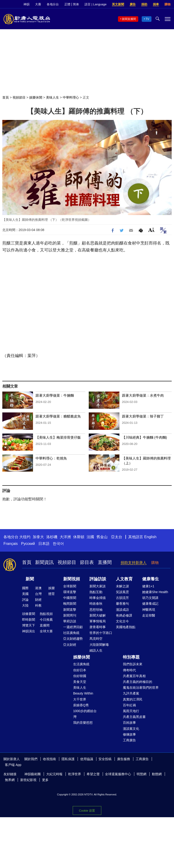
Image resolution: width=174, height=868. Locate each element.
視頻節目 (19, 97)
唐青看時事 (98, 627)
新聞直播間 (129, 19)
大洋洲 (65, 537)
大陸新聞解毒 (99, 645)
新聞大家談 (98, 586)
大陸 (25, 605)
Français (11, 544)
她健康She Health (155, 592)
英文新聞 (118, 4)
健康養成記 (150, 604)
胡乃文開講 (150, 598)
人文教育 (124, 579)
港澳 (38, 588)
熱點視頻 (46, 614)
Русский (28, 544)
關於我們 (31, 759)
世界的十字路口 (101, 633)
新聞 (30, 579)
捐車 (156, 4)
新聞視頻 (72, 579)
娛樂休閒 (36, 97)
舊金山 (102, 537)
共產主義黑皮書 (134, 717)
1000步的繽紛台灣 (85, 714)
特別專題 (131, 657)
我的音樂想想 (83, 723)
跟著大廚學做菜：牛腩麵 (55, 395)
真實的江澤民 (133, 699)
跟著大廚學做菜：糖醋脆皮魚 (58, 416)
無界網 (10, 780)
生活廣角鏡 (81, 664)
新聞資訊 (44, 562)
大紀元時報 (54, 774)
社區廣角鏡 (71, 633)
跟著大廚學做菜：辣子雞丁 (143, 416)
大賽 (38, 4)
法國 (90, 537)
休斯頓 (79, 537)
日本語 (44, 544)
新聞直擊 (70, 610)
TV (147, 19)
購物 (167, 4)
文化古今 (122, 621)
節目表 (87, 562)
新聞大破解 (98, 615)
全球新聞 (70, 586)
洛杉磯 (52, 537)
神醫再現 (149, 610)
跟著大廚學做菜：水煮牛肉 (143, 395)
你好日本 (80, 670)
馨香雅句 (122, 604)
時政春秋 (96, 604)
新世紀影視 (28, 780)
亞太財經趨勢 (73, 639)
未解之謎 (122, 586)
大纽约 (25, 537)
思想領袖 (96, 610)
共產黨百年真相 (134, 676)
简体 (76, 4)
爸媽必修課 (124, 615)
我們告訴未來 (133, 664)
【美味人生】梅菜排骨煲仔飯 (58, 437)
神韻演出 (29, 631)
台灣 (38, 594)
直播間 (105, 562)
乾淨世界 (75, 774)
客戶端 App (13, 765)
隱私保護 (68, 759)
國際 (25, 588)
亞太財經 (70, 645)
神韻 (26, 4)
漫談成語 (122, 610)
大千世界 (80, 699)
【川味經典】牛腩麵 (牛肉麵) (144, 437)
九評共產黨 (131, 693)
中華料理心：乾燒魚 (51, 458)
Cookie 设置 (87, 811)
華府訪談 (70, 621)
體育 (52, 594)
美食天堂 (80, 682)
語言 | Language (95, 4)
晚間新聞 (70, 604)
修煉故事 (129, 734)
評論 (25, 600)
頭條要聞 (29, 614)
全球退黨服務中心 (118, 774)
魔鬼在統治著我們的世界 (141, 688)
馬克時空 (96, 639)
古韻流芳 (122, 598)
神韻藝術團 (33, 774)
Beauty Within (83, 693)
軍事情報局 (98, 621)
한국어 (58, 544)
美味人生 (53, 97)
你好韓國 (80, 676)
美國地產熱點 (126, 627)
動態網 (157, 774)
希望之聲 (93, 774)
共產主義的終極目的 (138, 682)
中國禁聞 (70, 598)
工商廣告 (129, 740)
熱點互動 (96, 592)
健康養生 (151, 579)
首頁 (6, 97)
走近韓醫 (149, 615)
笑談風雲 (122, 592)
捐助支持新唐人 (134, 563)
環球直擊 (70, 592)
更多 (45, 780)
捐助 (144, 4)
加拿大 (38, 537)
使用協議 (87, 759)
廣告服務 (124, 759)
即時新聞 (29, 620)
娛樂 (52, 588)
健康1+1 (148, 586)
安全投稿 (105, 759)
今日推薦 (46, 620)
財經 (38, 600)
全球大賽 (46, 631)
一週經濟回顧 (73, 627)
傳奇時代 (129, 670)
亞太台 (117, 537)
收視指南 (49, 759)
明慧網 (141, 774)
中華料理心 (71, 97)
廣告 (133, 4)
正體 (67, 4)
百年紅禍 (129, 705)
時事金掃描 (98, 598)
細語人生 (96, 650)
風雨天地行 (131, 711)
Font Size (151, 230)
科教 (38, 605)
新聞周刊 (70, 615)
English (150, 537)
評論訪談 (98, 579)
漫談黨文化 (131, 729)
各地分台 (53, 4)
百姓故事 (129, 723)
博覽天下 (29, 625)
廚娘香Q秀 (81, 705)
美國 (25, 594)
